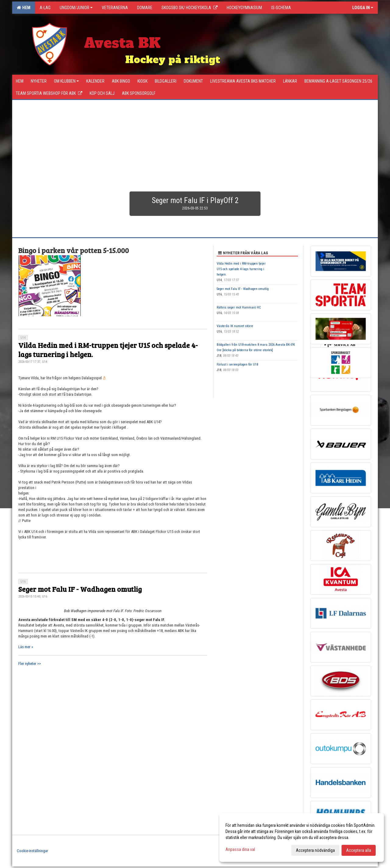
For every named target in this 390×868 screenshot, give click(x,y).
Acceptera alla (359, 850)
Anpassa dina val (240, 849)
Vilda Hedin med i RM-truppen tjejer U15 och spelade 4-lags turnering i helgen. (108, 350)
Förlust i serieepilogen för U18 (237, 364)
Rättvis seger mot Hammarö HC (239, 307)
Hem (24, 8)
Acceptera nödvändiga (315, 850)
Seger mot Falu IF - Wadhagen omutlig (80, 589)
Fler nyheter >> (30, 664)
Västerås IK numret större (235, 326)
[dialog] (302, 838)
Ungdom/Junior (76, 8)
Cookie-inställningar (32, 851)
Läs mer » (26, 647)
